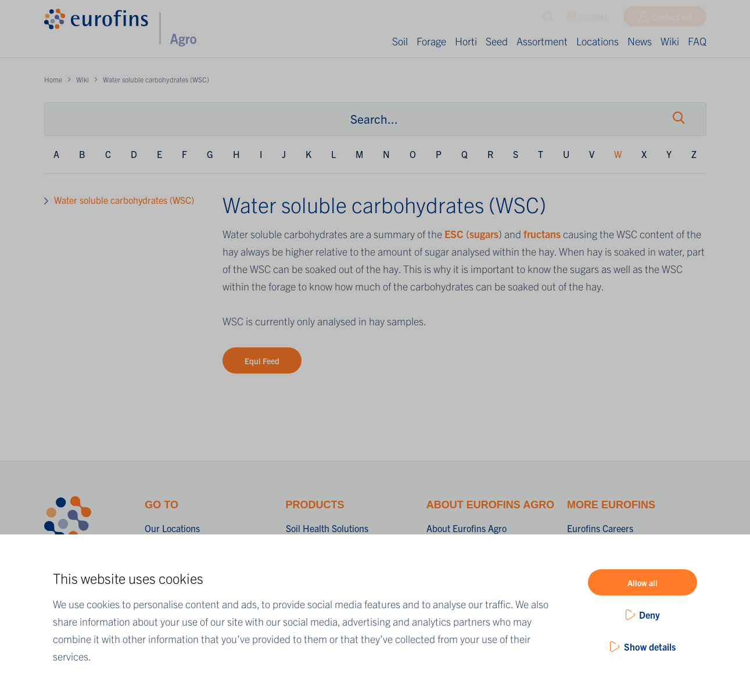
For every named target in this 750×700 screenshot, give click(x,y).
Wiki (670, 41)
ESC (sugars (471, 234)
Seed (497, 41)
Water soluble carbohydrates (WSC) (124, 200)
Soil (400, 41)
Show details (650, 647)
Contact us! (672, 19)
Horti (466, 41)
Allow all (643, 583)
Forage (431, 41)
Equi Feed (262, 361)
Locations (598, 41)
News (640, 41)
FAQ (697, 41)
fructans (543, 234)
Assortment (542, 41)
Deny (649, 615)
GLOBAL (588, 19)
